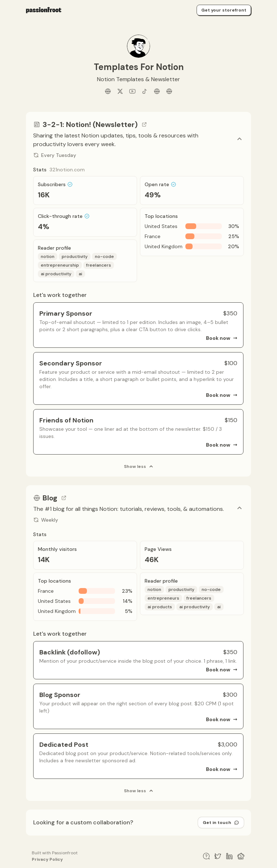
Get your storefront (224, 10)
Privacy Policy (47, 859)
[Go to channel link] (144, 124)
